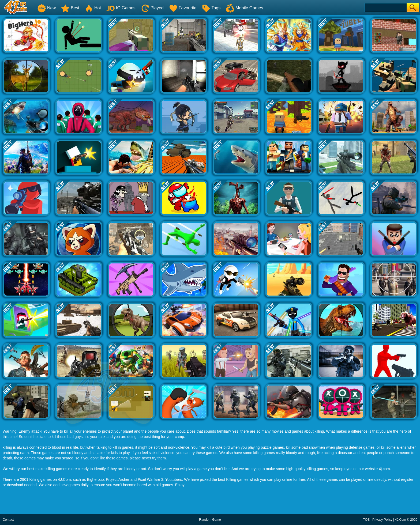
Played (152, 8)
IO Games (121, 8)
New (47, 8)
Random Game (210, 520)
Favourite (183, 8)
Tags (211, 8)
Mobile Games (244, 8)
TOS (366, 520)
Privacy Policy (382, 520)
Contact (8, 520)
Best (70, 8)
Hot (93, 8)
